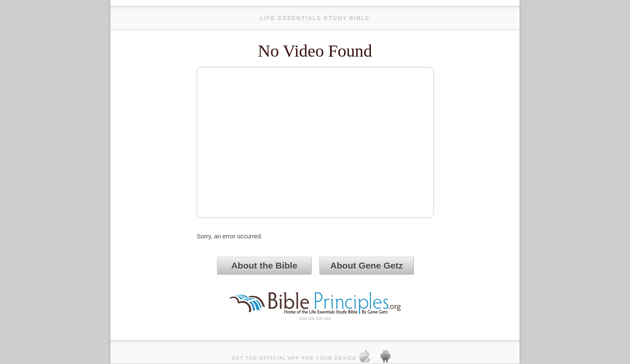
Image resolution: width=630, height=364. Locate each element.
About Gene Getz (367, 265)
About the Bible (264, 265)
